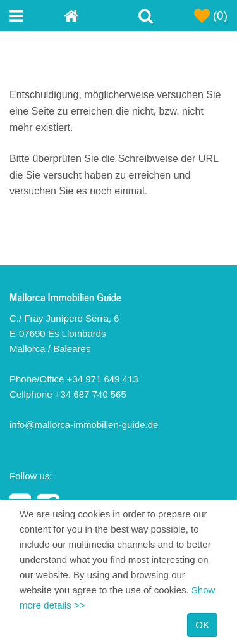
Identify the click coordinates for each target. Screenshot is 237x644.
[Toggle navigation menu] (37, 16)
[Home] (91, 16)
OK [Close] (202, 625)
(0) (211, 16)
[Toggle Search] (146, 16)
